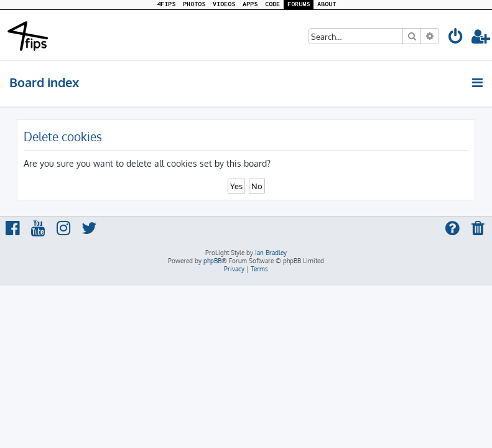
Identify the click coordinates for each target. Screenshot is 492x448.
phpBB (212, 261)
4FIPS (166, 5)
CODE (272, 5)
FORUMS (299, 5)
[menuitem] (456, 38)
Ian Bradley (271, 253)
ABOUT (327, 5)
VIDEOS (224, 5)
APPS (250, 5)
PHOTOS (194, 5)
